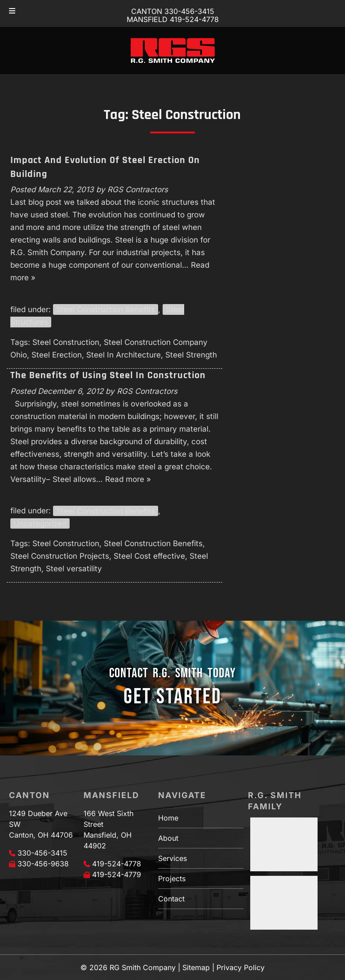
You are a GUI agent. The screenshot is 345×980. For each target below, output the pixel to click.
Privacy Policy (241, 967)
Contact (171, 899)
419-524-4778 (117, 864)
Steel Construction (66, 342)
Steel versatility (74, 569)
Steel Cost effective (149, 556)
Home (168, 818)
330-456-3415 (42, 853)
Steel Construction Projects (60, 556)
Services (172, 858)
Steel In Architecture (124, 355)
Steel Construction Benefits (106, 309)
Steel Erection (57, 355)
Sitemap (196, 967)
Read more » (128, 479)
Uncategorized (40, 523)
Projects (172, 878)
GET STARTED (172, 697)
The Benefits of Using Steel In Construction (108, 375)
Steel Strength (191, 355)
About (168, 838)
